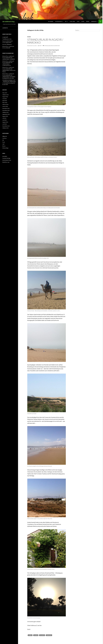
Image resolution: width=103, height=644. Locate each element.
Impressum (94, 21)
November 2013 (6, 126)
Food (83, 21)
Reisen (88, 21)
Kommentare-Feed (7, 160)
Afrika (30, 635)
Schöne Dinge (59, 21)
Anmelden (5, 156)
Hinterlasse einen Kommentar (52, 46)
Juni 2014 (5, 124)
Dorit (40, 46)
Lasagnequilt (5, 37)
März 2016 (5, 103)
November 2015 (6, 110)
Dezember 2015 (6, 108)
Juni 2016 (5, 99)
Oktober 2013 (5, 128)
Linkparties (5, 28)
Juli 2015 (4, 118)
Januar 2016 (5, 106)
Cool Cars (72, 21)
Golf (78, 21)
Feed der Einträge (6, 158)
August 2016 (5, 97)
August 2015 (5, 116)
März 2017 (5, 93)
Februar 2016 (5, 105)
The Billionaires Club (7, 39)
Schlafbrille (12, 59)
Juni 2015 (5, 120)
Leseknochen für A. (7, 65)
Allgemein (51, 21)
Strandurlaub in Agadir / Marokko (45, 41)
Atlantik (42, 635)
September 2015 (6, 114)
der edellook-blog (8, 21)
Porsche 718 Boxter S (7, 44)
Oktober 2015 (5, 112)
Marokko (49, 635)
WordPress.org (6, 162)
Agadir (36, 635)
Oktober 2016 (5, 95)
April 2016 (5, 101)
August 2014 (5, 122)
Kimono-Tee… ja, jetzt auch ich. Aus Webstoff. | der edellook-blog (8, 58)
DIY (66, 21)
